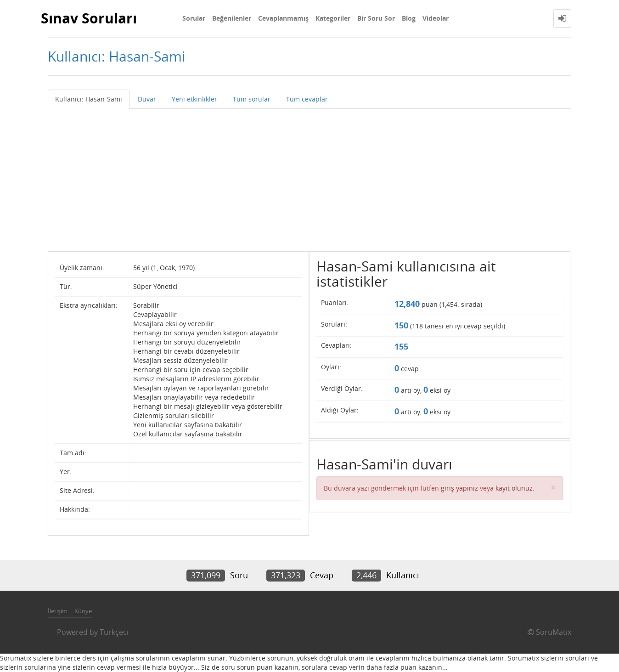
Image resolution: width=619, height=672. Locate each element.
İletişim (58, 611)
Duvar (147, 99)
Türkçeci (114, 632)
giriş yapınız (459, 488)
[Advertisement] (309, 178)
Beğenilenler (232, 18)
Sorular (194, 18)
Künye (83, 611)
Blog (409, 18)
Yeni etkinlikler (194, 99)
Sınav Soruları (89, 18)
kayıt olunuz (514, 488)
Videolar (436, 18)
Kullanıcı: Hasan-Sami (89, 99)
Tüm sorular (252, 99)
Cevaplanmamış (283, 18)
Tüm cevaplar (307, 99)
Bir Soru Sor (376, 18)
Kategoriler (333, 18)
